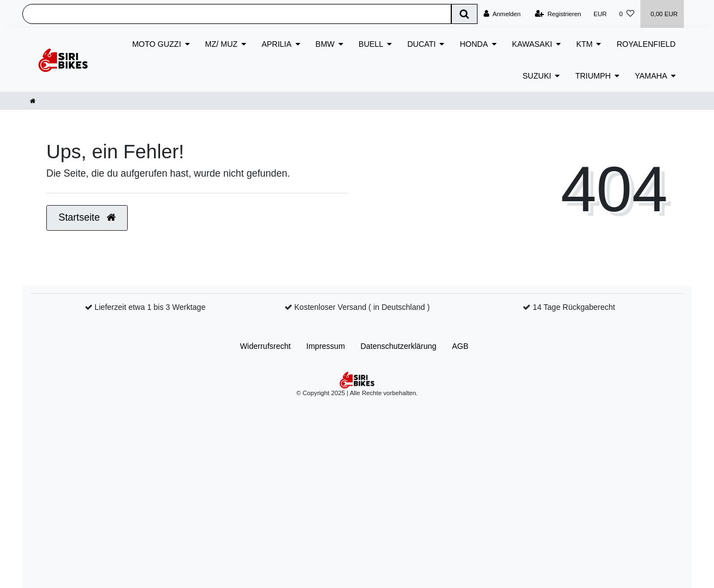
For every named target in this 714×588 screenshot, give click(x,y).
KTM (585, 44)
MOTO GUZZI (157, 44)
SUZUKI (537, 76)
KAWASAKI (532, 44)
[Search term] (237, 14)
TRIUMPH (593, 76)
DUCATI (421, 44)
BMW (325, 44)
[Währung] (600, 14)
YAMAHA (651, 76)
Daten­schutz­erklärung (398, 346)
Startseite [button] (87, 217)
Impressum (325, 346)
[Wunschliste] (627, 14)
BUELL (371, 44)
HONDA (474, 44)
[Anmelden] (502, 14)
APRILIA (277, 44)
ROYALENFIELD (646, 44)
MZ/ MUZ (221, 44)
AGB (460, 346)
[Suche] (464, 14)
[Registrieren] (558, 14)
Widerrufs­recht (265, 346)
